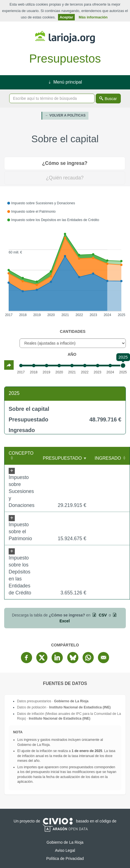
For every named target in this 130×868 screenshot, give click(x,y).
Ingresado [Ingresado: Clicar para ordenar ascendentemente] (108, 458)
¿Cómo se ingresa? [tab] (65, 163)
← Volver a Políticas (65, 115)
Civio (58, 821)
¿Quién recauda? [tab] (65, 178)
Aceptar (66, 17)
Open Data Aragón (65, 828)
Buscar (111, 99)
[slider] (123, 366)
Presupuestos (65, 59)
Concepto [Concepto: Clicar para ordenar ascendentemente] (21, 453)
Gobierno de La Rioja (65, 37)
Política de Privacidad (65, 858)
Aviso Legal (65, 850)
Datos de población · (64, 707)
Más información (93, 17)
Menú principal (68, 82)
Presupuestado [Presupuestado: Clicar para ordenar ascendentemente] (62, 458)
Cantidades (73, 331)
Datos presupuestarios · (53, 701)
